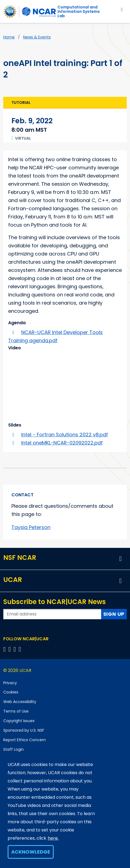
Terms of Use (16, 711)
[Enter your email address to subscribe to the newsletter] (52, 614)
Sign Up (114, 614)
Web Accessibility (20, 702)
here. (53, 838)
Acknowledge (31, 852)
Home (9, 37)
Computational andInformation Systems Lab (79, 11)
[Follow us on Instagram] (16, 649)
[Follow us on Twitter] (10, 649)
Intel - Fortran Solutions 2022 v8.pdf (65, 435)
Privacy (10, 683)
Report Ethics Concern (25, 740)
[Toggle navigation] (122, 9)
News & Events (37, 37)
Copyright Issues (19, 721)
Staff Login (13, 749)
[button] (120, 559)
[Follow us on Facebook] (5, 649)
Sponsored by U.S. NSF (24, 730)
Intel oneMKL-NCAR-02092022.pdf (62, 443)
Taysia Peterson (31, 527)
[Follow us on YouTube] (21, 649)
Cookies (11, 692)
